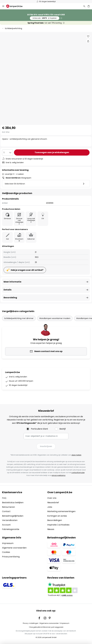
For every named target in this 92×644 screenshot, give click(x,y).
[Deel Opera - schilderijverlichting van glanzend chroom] (88, 41)
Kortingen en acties (57, 516)
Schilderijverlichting (13, 28)
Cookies (6, 552)
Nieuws (51, 529)
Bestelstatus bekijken (13, 503)
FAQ (4, 498)
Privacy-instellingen (31, 623)
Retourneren (8, 507)
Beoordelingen (55, 520)
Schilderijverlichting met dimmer (19, 318)
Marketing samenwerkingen (61, 511)
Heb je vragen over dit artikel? (27, 270)
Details (7, 290)
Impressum (8, 543)
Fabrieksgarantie (11, 529)
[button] (88, 36)
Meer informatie (12, 282)
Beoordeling (10, 298)
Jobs (50, 507)
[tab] (23, 511)
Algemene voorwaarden (14, 548)
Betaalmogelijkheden (13, 516)
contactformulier (78, 473)
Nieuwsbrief (53, 503)
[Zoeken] (84, 6)
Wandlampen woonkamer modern (55, 318)
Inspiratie (52, 525)
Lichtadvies (64, 525)
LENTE (45, 18)
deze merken (76, 455)
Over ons (52, 498)
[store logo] (16, 6)
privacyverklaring (59, 475)
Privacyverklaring (11, 557)
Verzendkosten (10, 520)
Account (6, 525)
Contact (6, 511)
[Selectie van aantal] (7, 152)
